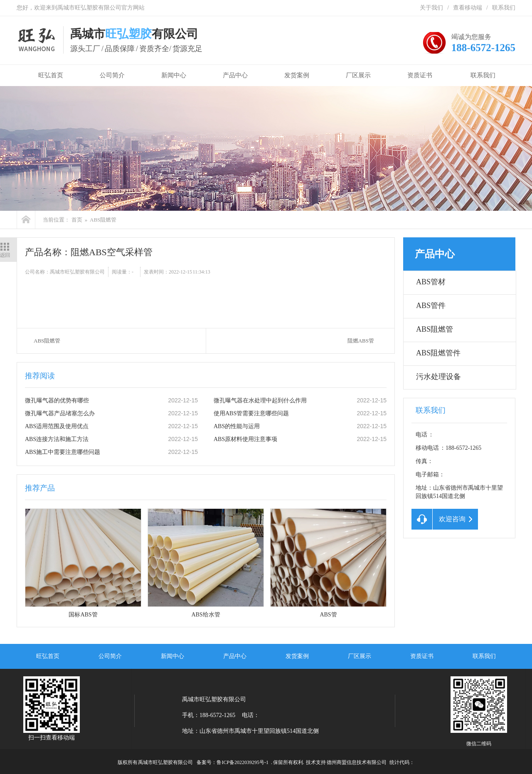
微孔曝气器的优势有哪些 (57, 401)
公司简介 (112, 75)
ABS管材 (431, 282)
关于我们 (431, 8)
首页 (77, 220)
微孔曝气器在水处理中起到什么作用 (260, 401)
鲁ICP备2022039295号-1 (243, 762)
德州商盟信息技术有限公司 (357, 762)
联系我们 (504, 8)
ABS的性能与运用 (237, 426)
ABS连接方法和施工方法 (57, 439)
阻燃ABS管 (361, 341)
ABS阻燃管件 (438, 353)
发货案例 (297, 75)
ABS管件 (431, 306)
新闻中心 (174, 75)
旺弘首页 (49, 75)
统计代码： (402, 762)
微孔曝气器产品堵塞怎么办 (60, 413)
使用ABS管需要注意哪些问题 (251, 413)
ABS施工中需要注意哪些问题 (63, 452)
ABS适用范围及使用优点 (57, 426)
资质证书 (420, 75)
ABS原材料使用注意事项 (245, 439)
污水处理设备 (438, 377)
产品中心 (235, 75)
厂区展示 (358, 75)
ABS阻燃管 (103, 220)
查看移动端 (468, 8)
